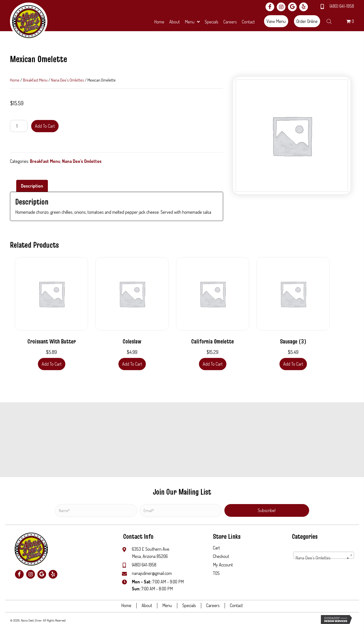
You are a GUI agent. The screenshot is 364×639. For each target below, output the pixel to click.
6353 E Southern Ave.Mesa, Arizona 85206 (151, 553)
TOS (216, 573)
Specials (189, 605)
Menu (167, 605)
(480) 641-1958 (342, 6)
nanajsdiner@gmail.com (152, 573)
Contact (236, 605)
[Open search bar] (329, 20)
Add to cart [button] (52, 364)
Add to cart (45, 126)
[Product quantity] (19, 126)
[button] (270, 7)
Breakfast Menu (35, 80)
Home (15, 80)
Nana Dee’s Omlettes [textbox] (322, 558)
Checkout (221, 556)
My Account (223, 565)
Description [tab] (32, 186)
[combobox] (324, 555)
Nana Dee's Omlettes (68, 80)
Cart (216, 548)
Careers (213, 605)
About (147, 605)
